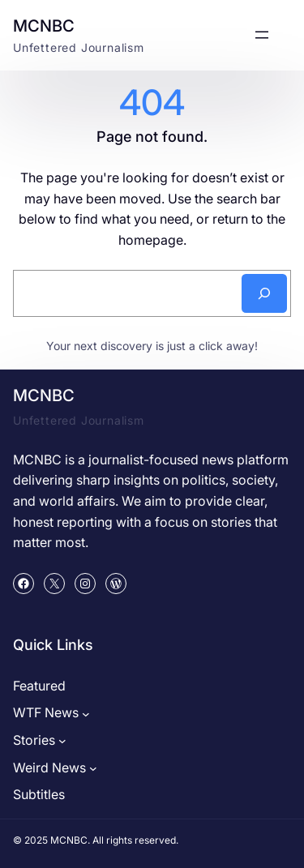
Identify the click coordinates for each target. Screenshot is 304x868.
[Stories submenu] (62, 741)
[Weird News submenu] (93, 768)
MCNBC (44, 26)
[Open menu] (262, 35)
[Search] (264, 293)
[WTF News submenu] (86, 713)
